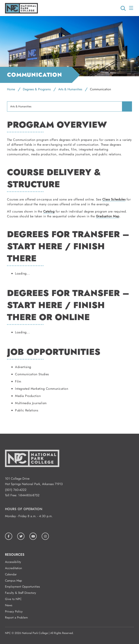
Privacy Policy (14, 611)
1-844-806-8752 (29, 495)
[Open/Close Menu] (131, 8)
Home (11, 89)
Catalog (49, 211)
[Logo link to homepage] (21, 12)
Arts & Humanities (70, 89)
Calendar (11, 574)
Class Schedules (114, 199)
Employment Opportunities (22, 587)
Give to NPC (13, 599)
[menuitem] (127, 106)
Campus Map (14, 581)
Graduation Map (108, 216)
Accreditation (14, 568)
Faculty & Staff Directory (21, 593)
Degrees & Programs (37, 89)
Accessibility (13, 562)
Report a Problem (16, 618)
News (9, 605)
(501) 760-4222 (16, 490)
